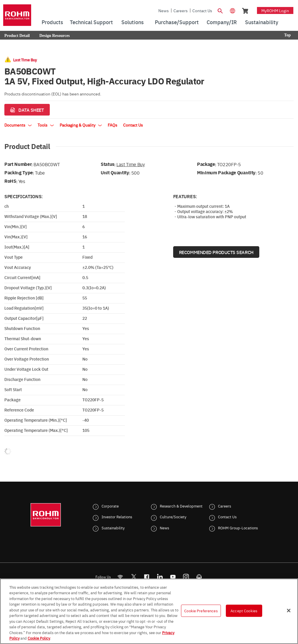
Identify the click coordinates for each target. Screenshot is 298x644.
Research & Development (181, 506)
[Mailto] (199, 577)
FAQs (112, 125)
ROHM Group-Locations (238, 528)
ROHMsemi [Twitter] (134, 577)
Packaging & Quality (81, 125)
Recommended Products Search (216, 252)
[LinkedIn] (160, 577)
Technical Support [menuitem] (91, 22)
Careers (181, 10)
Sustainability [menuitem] (262, 22)
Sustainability (113, 528)
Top (287, 35)
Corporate (110, 506)
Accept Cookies (244, 611)
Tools (46, 125)
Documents (18, 125)
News (164, 10)
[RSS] (120, 577)
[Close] (289, 611)
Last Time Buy (131, 164)
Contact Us (202, 10)
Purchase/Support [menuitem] (177, 22)
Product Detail (17, 36)
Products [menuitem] (52, 22)
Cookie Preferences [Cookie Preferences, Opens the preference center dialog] (201, 611)
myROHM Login (275, 10)
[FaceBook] (147, 577)
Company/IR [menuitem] (222, 22)
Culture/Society (173, 517)
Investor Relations (117, 517)
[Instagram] (186, 577)
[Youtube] (173, 577)
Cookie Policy (39, 638)
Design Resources (54, 36)
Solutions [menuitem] (133, 22)
